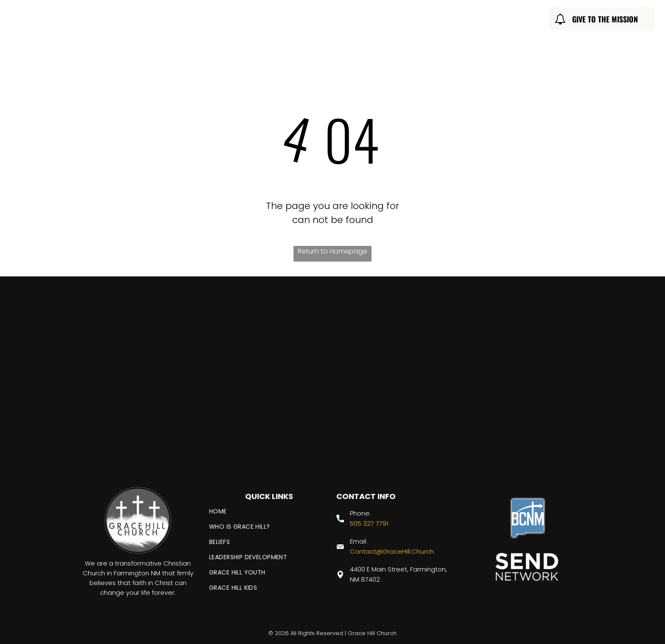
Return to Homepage (332, 251)
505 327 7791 (369, 523)
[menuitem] (205, 20)
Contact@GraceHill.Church (392, 551)
